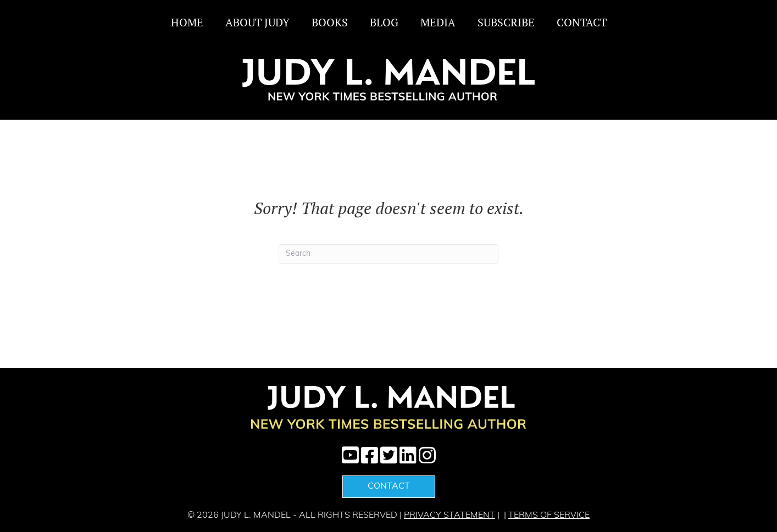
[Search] (389, 254)
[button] (350, 455)
